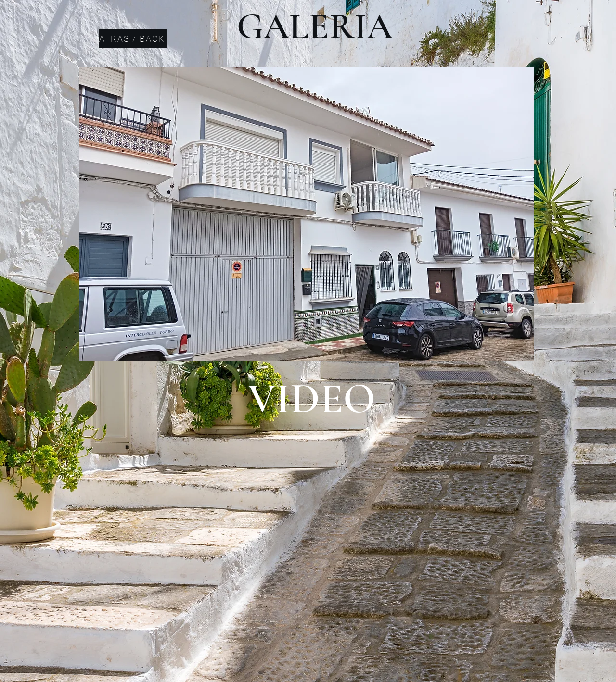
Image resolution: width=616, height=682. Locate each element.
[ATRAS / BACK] (133, 38)
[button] (307, 214)
